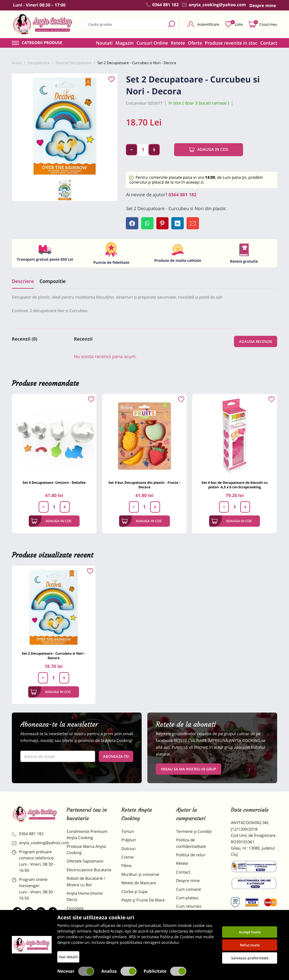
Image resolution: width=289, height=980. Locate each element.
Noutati (104, 43)
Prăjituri (129, 840)
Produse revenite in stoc (231, 43)
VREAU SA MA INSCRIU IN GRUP (189, 769)
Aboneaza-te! (116, 757)
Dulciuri (128, 849)
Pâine (126, 866)
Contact (269, 43)
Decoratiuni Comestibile (89, 947)
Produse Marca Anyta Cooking (86, 850)
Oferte (195, 43)
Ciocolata (75, 909)
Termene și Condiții (194, 832)
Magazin (125, 43)
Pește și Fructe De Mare (143, 900)
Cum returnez (189, 907)
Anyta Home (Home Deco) (85, 897)
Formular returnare (194, 915)
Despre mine (188, 881)
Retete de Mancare (139, 883)
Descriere (23, 281)
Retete (178, 43)
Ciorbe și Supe (134, 892)
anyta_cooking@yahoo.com (35, 843)
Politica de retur (191, 855)
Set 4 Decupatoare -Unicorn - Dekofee (54, 483)
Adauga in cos (208, 150)
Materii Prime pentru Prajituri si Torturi (86, 920)
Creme (127, 858)
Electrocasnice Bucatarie (89, 870)
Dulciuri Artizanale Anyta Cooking (89, 935)
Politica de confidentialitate (191, 843)
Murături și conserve (140, 875)
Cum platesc (187, 898)
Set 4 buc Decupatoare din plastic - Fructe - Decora (144, 485)
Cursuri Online (152, 43)
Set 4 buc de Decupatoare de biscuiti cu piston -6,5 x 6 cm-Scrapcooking (235, 485)
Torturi (128, 832)
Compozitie (52, 281)
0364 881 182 (183, 195)
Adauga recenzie (256, 342)
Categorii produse (42, 43)
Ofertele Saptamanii (85, 862)
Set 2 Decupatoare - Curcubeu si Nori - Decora (54, 656)
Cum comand (188, 890)
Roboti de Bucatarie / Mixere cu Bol (86, 882)
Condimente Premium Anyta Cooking (87, 835)
